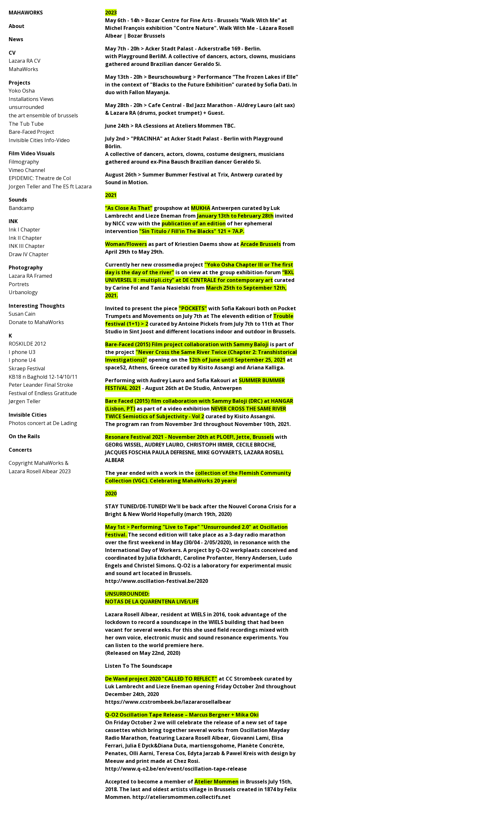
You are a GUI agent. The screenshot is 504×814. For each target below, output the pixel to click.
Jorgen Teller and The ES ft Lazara (50, 186)
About (17, 26)
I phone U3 (22, 352)
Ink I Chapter (24, 230)
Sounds (18, 200)
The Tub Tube (26, 124)
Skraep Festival (27, 368)
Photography (26, 267)
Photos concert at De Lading (43, 423)
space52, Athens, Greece (137, 367)
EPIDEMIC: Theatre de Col (40, 178)
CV (12, 53)
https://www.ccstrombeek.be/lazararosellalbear (168, 702)
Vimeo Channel (27, 170)
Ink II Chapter (25, 238)
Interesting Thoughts (37, 306)
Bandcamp (21, 208)
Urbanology (23, 292)
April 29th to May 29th (134, 252)
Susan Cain (22, 314)
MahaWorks (23, 69)
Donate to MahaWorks (36, 322)
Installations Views (31, 99)
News (16, 39)
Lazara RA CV (25, 61)
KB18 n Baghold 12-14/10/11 (43, 377)
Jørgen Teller (25, 401)
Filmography (24, 162)
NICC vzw (125, 223)
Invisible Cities (28, 415)
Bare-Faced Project (31, 132)
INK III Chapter (27, 246)
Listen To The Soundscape (139, 666)
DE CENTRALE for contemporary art (228, 280)
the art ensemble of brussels (43, 115)
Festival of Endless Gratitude (43, 393)
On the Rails (24, 436)
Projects (19, 83)
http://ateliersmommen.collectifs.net (182, 797)
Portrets (19, 284)
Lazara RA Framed (30, 276)
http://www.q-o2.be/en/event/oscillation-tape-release (176, 769)
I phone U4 (22, 360)
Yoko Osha (22, 91)
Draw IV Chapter (29, 254)
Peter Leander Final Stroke (41, 385)
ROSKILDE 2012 (27, 344)
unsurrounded (26, 107)
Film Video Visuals (32, 153)
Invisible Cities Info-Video (39, 140)
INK (13, 221)
